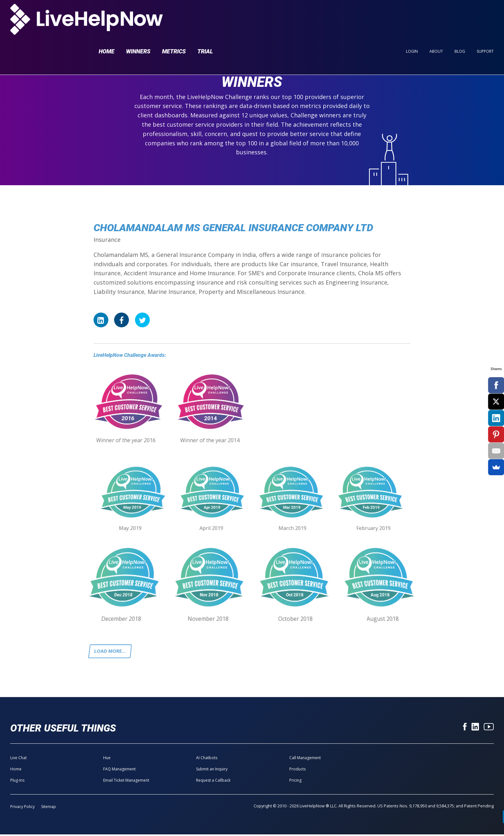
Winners (138, 17)
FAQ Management (119, 771)
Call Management (305, 759)
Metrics (174, 17)
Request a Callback (213, 782)
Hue (107, 759)
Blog (460, 17)
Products (297, 771)
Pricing (295, 782)
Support (485, 17)
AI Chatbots (207, 759)
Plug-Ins (17, 782)
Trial (205, 17)
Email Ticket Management (126, 782)
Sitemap (49, 808)
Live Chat (18, 759)
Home (107, 17)
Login (412, 17)
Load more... (112, 652)
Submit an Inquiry (212, 771)
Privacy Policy (22, 808)
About (436, 17)
